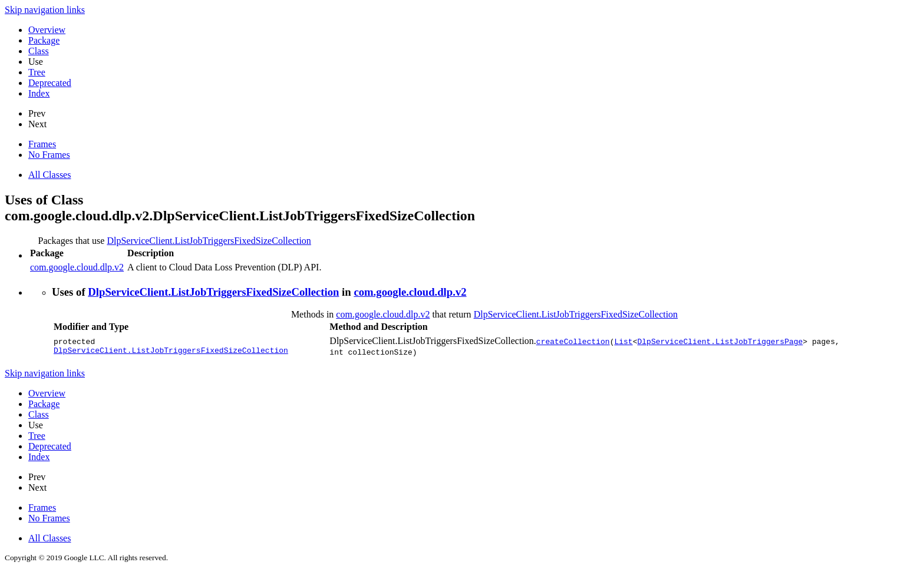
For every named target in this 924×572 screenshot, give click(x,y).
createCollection (573, 341)
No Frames (49, 155)
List (623, 341)
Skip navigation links (45, 10)
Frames (42, 144)
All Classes (49, 175)
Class (39, 51)
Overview (47, 30)
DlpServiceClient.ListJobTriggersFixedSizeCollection (209, 241)
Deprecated (50, 83)
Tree (37, 72)
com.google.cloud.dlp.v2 (77, 267)
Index (39, 93)
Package (44, 40)
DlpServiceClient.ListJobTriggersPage (720, 341)
